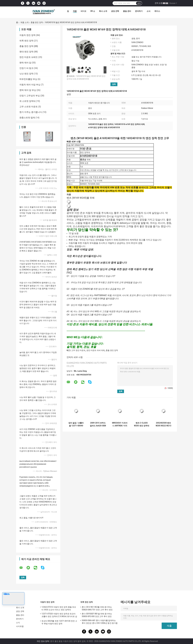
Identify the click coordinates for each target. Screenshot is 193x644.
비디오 (83, 11)
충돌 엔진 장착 (37, 22)
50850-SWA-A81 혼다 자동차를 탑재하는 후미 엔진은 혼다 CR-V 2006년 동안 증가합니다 (100, 622)
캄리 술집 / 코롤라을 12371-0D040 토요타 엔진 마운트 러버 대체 (76, 424)
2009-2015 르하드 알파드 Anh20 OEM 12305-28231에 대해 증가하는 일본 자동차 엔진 (98, 424)
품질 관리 (127, 11)
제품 (75, 11)
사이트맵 (20, 626)
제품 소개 (24, 22)
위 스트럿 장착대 (27, 101)
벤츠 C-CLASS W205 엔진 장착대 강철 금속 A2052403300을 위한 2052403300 (142, 424)
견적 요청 (159, 3)
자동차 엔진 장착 (27, 35)
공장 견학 (115, 11)
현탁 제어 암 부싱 (28, 90)
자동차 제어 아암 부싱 (30, 85)
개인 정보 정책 (43, 641)
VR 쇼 (93, 11)
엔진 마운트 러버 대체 (96, 350)
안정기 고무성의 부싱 (30, 96)
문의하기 (139, 11)
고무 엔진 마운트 (78, 350)
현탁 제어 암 (25, 63)
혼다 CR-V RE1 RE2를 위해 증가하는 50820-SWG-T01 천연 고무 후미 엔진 (97, 608)
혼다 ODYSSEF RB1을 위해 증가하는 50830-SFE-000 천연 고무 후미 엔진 (97, 615)
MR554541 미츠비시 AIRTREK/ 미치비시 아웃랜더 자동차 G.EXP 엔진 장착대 (120, 424)
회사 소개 (103, 11)
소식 (149, 11)
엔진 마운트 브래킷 (29, 57)
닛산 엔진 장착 (26, 74)
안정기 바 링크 (26, 68)
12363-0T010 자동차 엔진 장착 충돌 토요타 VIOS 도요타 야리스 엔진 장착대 (59, 608)
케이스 (157, 11)
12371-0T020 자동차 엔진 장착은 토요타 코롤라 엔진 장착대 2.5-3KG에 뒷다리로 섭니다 (59, 615)
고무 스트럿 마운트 (29, 107)
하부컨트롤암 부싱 (28, 79)
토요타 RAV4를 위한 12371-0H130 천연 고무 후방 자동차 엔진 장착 (59, 622)
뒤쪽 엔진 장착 (26, 41)
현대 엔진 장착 (26, 52)
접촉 (114, 84)
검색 (139, 3)
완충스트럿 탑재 (27, 118)
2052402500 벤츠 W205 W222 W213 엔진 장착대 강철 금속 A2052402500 (164, 424)
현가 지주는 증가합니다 (31, 112)
